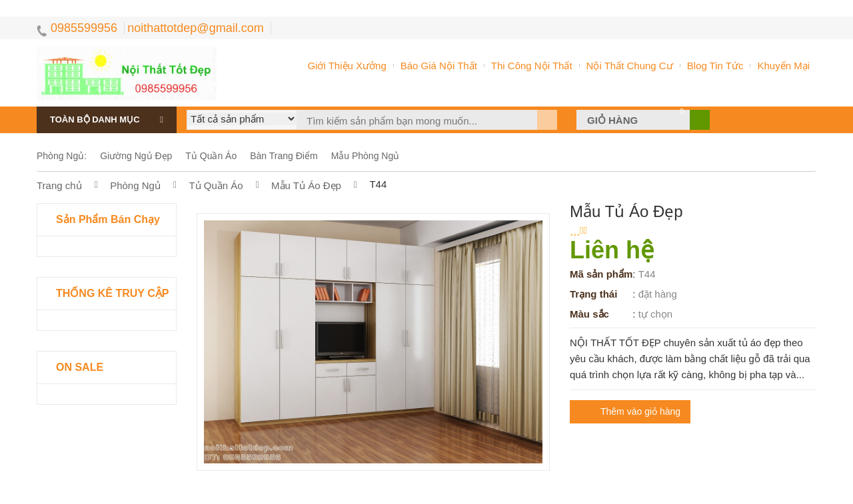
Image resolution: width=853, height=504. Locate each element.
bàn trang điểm (284, 156)
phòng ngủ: (62, 156)
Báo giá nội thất (439, 66)
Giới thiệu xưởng (347, 66)
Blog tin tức (715, 66)
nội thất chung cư (630, 66)
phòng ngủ (137, 185)
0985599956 (77, 28)
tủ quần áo (211, 156)
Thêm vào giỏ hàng (640, 411)
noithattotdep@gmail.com (195, 28)
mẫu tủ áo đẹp (306, 185)
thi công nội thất (532, 66)
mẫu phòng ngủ (366, 156)
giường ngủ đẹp (136, 156)
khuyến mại (783, 66)
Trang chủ (61, 185)
